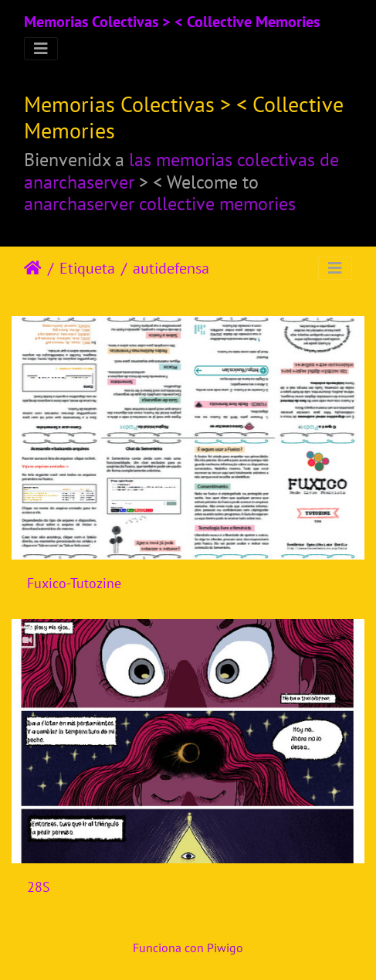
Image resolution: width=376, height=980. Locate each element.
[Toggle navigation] (41, 49)
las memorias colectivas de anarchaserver (181, 170)
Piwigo (225, 948)
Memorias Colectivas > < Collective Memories (172, 22)
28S (39, 887)
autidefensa (171, 268)
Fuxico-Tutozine (74, 583)
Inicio (33, 268)
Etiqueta (87, 268)
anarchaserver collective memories (160, 204)
